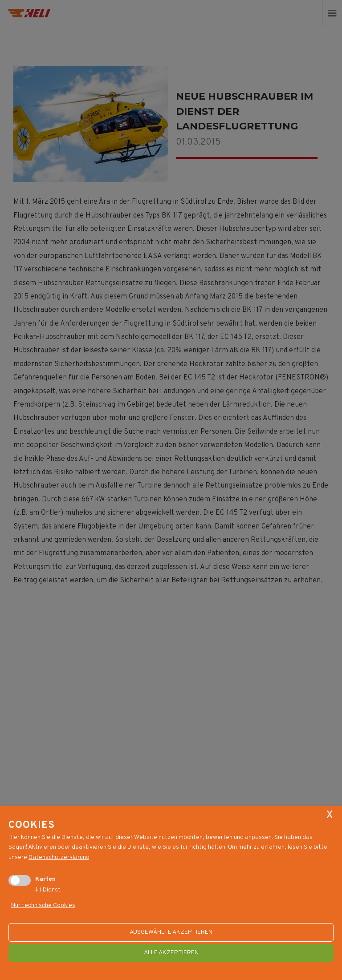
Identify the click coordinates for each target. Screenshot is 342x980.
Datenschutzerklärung (59, 857)
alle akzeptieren (171, 953)
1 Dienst (48, 890)
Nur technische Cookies (43, 906)
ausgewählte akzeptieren (171, 932)
